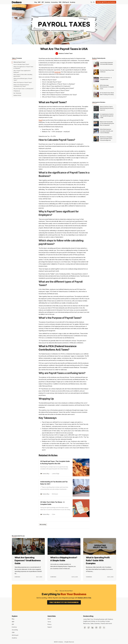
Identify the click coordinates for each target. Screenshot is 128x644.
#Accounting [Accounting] (43, 525)
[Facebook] (85, 628)
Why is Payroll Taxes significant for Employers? (22, 71)
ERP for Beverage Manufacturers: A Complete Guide (107, 87)
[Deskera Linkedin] (92, 628)
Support (50, 627)
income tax (58, 72)
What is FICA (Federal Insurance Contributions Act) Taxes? (21, 86)
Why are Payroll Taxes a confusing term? (24, 89)
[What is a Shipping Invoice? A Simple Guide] (64, 546)
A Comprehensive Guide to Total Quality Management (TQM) (107, 116)
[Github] (100, 628)
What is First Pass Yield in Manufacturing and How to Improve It (107, 108)
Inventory (48, 2)
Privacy (49, 624)
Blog (36, 2)
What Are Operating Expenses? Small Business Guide (28, 560)
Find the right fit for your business (106, 2)
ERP (43, 2)
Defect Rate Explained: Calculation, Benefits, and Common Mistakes (106, 131)
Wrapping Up (17, 91)
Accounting (54, 2)
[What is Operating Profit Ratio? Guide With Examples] (100, 546)
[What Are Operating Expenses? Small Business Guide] (28, 546)
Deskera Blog (88, 616)
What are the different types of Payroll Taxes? (23, 79)
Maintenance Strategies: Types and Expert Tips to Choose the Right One (106, 139)
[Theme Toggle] (91, 2)
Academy (73, 2)
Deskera (61, 642)
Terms (49, 622)
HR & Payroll (66, 2)
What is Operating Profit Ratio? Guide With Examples (98, 560)
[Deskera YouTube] (96, 628)
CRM (60, 2)
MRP (39, 2)
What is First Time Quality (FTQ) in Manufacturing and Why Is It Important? (107, 123)
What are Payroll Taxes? (20, 62)
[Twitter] (89, 628)
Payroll (40, 120)
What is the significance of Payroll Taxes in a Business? (23, 67)
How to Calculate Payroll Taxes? (21, 64)
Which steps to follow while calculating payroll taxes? (23, 75)
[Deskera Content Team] (64, 54)
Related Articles (17, 95)
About (49, 619)
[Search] (94, 2)
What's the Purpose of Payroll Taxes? (23, 82)
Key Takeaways (17, 93)
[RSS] (104, 628)
